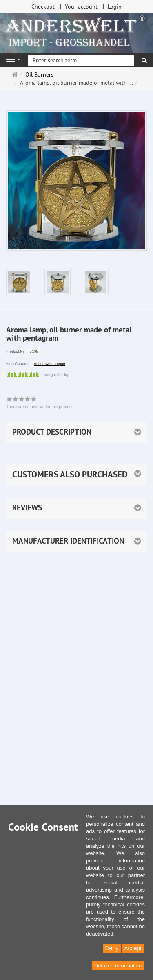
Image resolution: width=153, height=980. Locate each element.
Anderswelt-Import (50, 364)
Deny (112, 948)
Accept (133, 948)
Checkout (43, 7)
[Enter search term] (81, 60)
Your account (81, 7)
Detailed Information (118, 966)
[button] (76, 475)
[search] (144, 60)
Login (115, 7)
